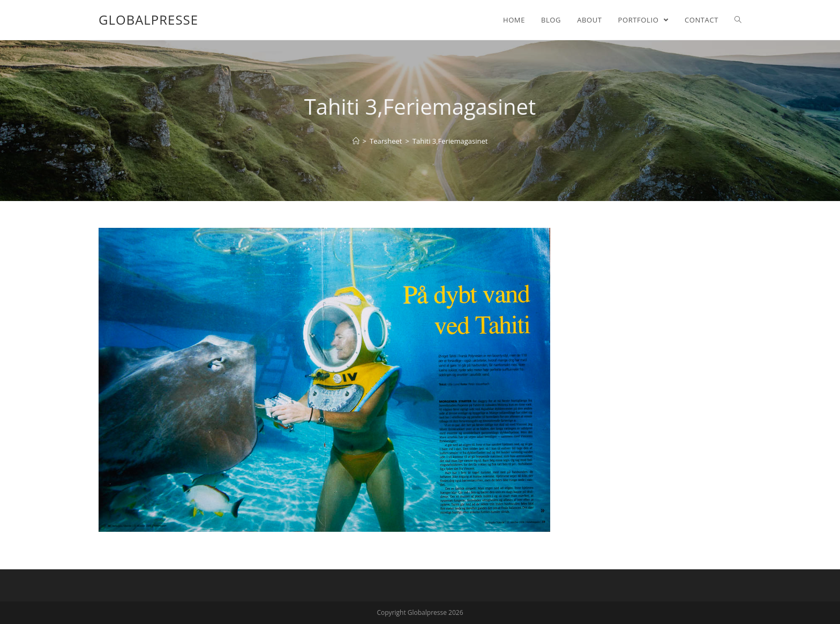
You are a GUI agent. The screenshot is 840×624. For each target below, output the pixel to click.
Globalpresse (148, 20)
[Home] (356, 141)
